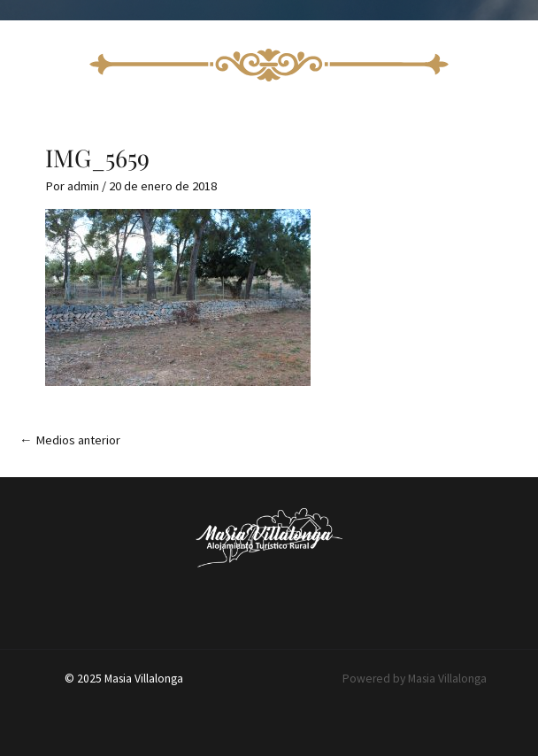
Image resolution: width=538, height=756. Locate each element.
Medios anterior (70, 440)
